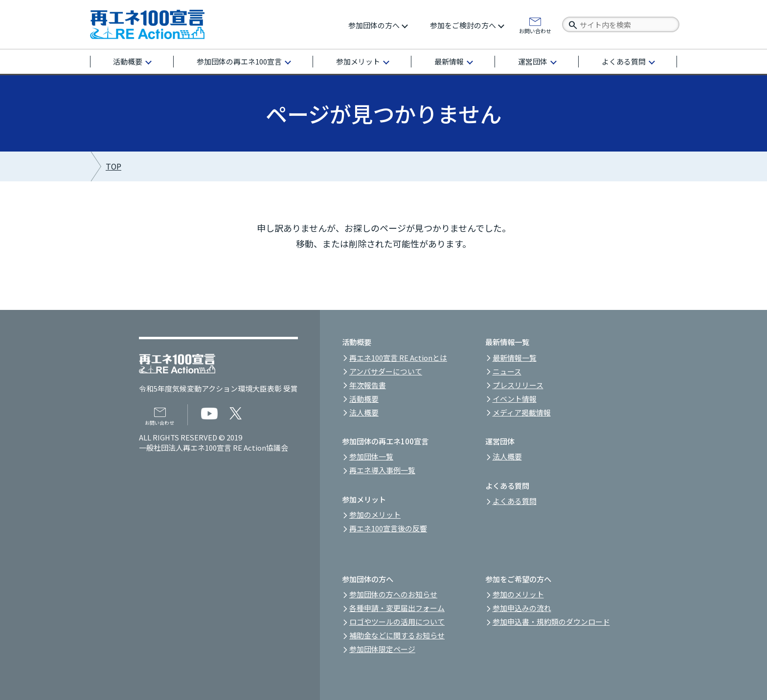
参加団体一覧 (371, 456)
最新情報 (449, 61)
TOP (113, 166)
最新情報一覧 (515, 358)
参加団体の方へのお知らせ (393, 594)
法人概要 (364, 412)
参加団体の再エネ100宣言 (239, 61)
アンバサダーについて (386, 371)
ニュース (507, 371)
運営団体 (533, 61)
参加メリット (358, 61)
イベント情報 (515, 399)
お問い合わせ (535, 30)
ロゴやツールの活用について (397, 622)
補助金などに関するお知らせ (397, 635)
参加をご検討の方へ (463, 25)
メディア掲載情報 (522, 412)
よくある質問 (624, 61)
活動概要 (128, 61)
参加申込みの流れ (522, 608)
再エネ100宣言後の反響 (388, 528)
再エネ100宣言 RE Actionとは (398, 358)
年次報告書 (368, 385)
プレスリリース (518, 385)
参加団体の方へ (374, 25)
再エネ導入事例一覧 (382, 470)
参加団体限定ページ (382, 649)
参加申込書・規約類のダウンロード (551, 622)
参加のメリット (375, 514)
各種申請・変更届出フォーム (397, 608)
